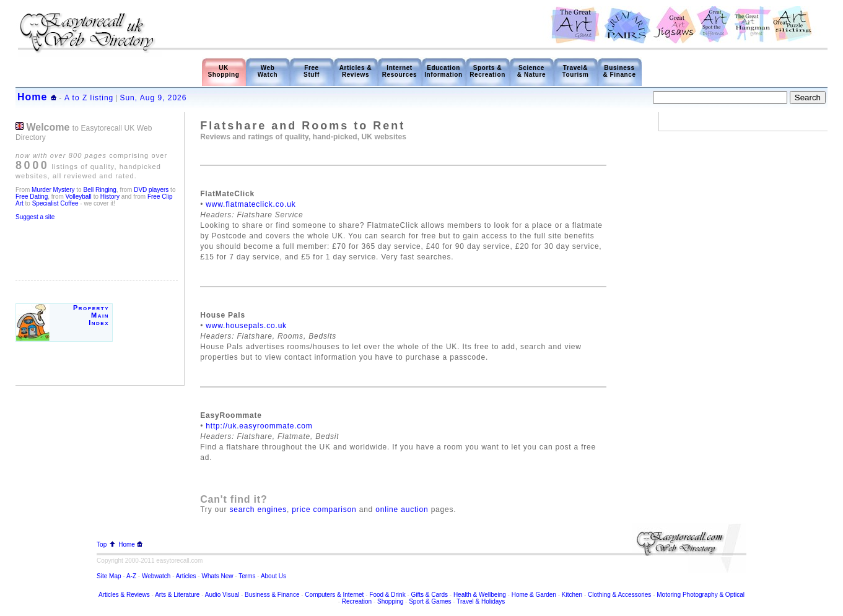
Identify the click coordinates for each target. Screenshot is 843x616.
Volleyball (79, 197)
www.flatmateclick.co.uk (251, 204)
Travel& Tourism (576, 71)
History (109, 197)
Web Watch (268, 71)
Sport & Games (430, 601)
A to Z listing (89, 98)
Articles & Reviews (356, 71)
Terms (247, 576)
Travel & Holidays (481, 601)
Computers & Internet (335, 595)
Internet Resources (400, 71)
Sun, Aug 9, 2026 (153, 98)
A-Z (131, 576)
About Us (273, 576)
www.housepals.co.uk (246, 326)
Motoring (669, 595)
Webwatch (157, 576)
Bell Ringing (99, 190)
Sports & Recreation (487, 71)
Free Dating (32, 197)
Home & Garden (534, 595)
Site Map (109, 576)
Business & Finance (619, 71)
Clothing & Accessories (620, 595)
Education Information (443, 71)
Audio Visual (222, 595)
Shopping (390, 601)
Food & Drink (387, 595)
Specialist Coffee (56, 203)
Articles (186, 576)
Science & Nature (531, 71)
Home (32, 97)
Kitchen (572, 595)
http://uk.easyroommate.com (259, 426)
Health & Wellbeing (480, 595)
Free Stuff (312, 71)
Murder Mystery (53, 190)
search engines (258, 510)
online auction (402, 510)
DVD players (151, 190)
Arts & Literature (177, 595)
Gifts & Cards (430, 595)
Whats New (217, 576)
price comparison (324, 510)
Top (106, 544)
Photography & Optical (714, 595)
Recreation (357, 601)
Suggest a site (35, 217)
